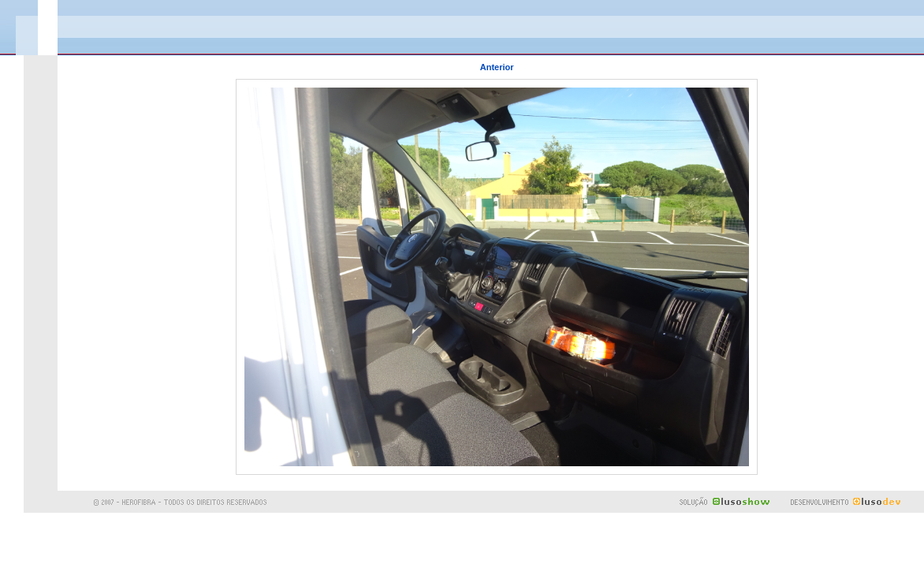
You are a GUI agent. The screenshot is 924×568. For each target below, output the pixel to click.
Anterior (497, 67)
